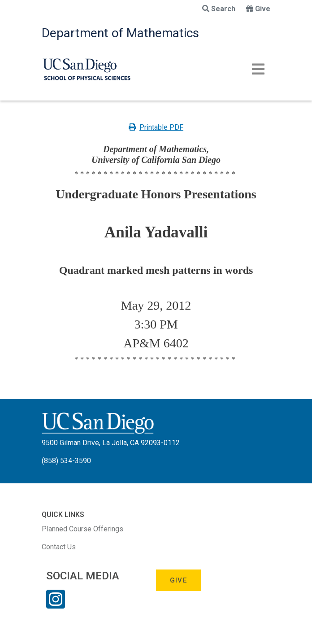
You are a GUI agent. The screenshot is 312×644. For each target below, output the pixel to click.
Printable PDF (156, 127)
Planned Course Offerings (82, 529)
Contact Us (59, 547)
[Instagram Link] (56, 605)
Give (258, 9)
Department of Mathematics (120, 33)
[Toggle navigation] (258, 69)
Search (219, 9)
